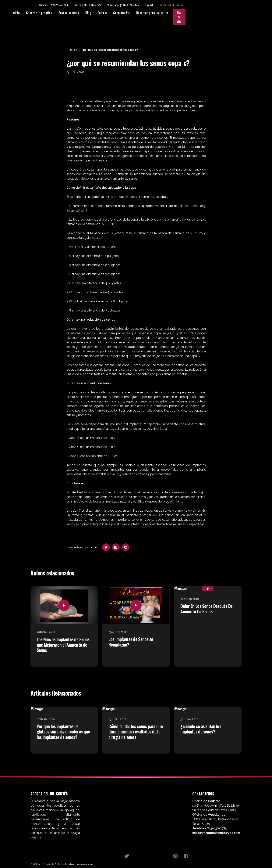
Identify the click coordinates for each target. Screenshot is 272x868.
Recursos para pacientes (221, 13)
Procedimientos (138, 13)
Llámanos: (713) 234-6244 (130, 5)
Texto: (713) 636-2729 (165, 5)
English (227, 5)
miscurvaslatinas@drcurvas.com (216, 825)
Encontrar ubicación (249, 5)
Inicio (85, 13)
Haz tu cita (252, 13)
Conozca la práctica (108, 13)
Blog (157, 13)
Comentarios (190, 13)
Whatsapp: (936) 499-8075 (201, 5)
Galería (171, 13)
